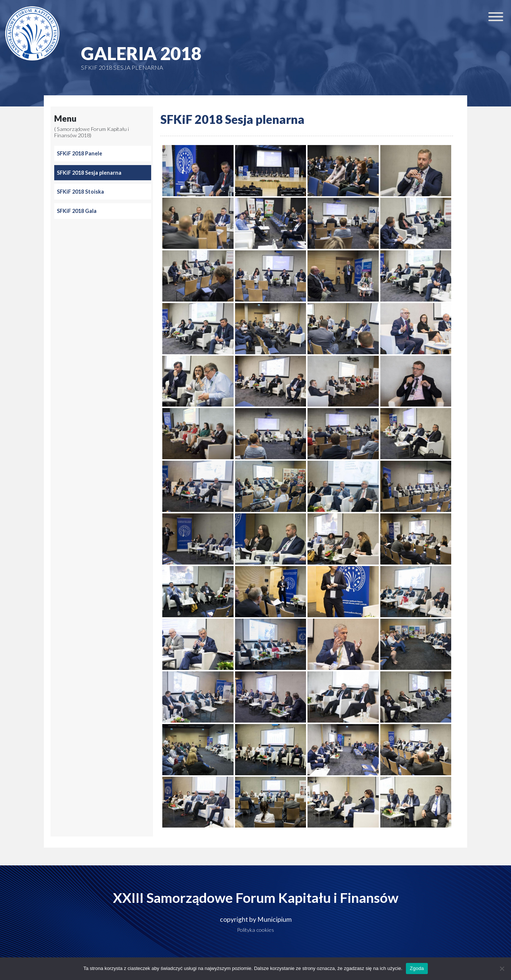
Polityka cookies (255, 930)
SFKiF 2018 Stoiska (80, 192)
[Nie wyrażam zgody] (502, 969)
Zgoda (417, 968)
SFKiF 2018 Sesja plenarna (89, 173)
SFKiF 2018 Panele (79, 153)
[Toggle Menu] (496, 17)
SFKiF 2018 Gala (77, 211)
